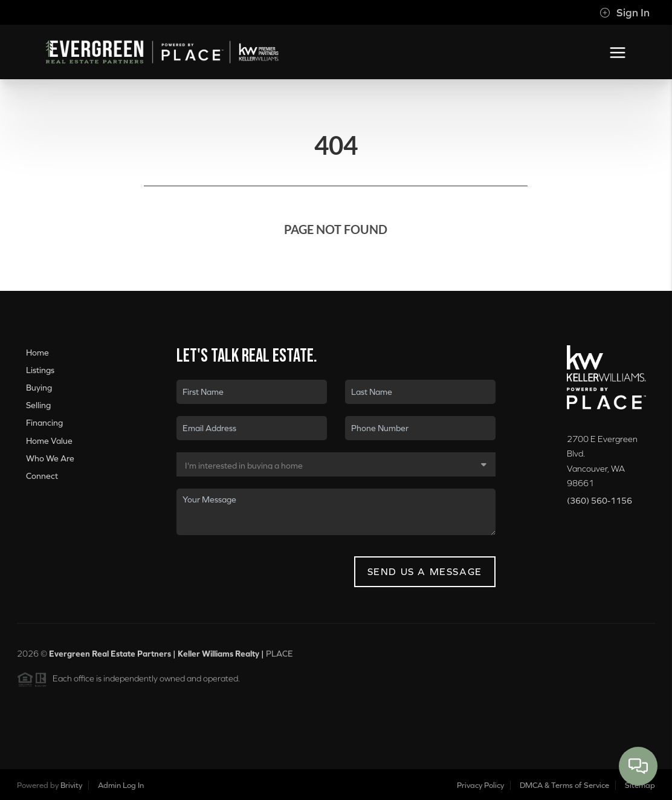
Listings (40, 370)
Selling (38, 405)
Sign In (625, 13)
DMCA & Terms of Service (564, 785)
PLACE (279, 657)
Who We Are (50, 458)
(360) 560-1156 (599, 501)
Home (37, 353)
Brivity (71, 785)
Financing (44, 423)
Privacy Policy (480, 785)
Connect (42, 476)
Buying (39, 388)
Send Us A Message (425, 571)
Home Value (49, 441)
